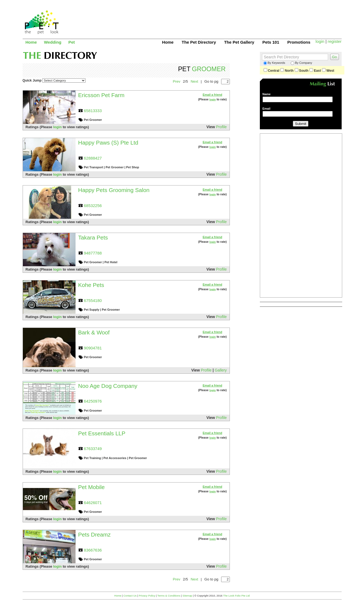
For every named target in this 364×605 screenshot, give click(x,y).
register (335, 41)
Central (272, 71)
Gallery (221, 370)
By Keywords (274, 63)
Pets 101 (271, 42)
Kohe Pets (91, 285)
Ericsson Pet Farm (101, 95)
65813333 (93, 111)
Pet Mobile (92, 487)
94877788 (93, 253)
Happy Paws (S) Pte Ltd (108, 143)
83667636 (93, 550)
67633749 (93, 449)
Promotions (299, 42)
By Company (301, 63)
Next (194, 81)
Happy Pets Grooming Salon (114, 190)
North (287, 71)
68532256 (93, 206)
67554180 (93, 301)
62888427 (93, 158)
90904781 (93, 348)
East (315, 71)
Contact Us (130, 596)
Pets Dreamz (94, 534)
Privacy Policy (147, 596)
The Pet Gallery (239, 42)
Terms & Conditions (169, 596)
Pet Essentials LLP (102, 433)
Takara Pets (93, 237)
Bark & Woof (94, 332)
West (328, 71)
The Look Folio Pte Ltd (236, 596)
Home (31, 42)
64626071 (93, 503)
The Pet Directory (199, 42)
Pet (72, 42)
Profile (221, 127)
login (320, 41)
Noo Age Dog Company (108, 386)
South (302, 71)
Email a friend (212, 95)
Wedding (53, 42)
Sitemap (187, 596)
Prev (177, 81)
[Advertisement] (242, 18)
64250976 (93, 401)
